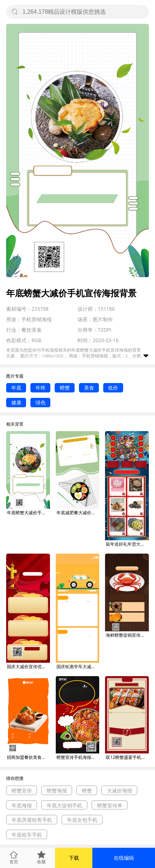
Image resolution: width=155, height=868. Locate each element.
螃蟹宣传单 (110, 805)
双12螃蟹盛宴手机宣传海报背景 (127, 757)
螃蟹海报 (57, 790)
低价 (113, 388)
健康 (16, 402)
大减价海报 (120, 790)
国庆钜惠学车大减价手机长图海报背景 (78, 667)
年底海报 (22, 805)
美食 (89, 388)
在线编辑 (124, 858)
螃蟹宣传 (22, 790)
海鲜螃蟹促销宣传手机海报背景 (127, 635)
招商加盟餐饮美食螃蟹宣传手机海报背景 (28, 757)
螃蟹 (65, 388)
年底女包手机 (82, 820)
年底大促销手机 (64, 805)
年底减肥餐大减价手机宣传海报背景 (78, 513)
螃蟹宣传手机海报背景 (78, 757)
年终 (41, 388)
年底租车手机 (27, 835)
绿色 (41, 402)
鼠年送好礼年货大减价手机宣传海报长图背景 (127, 544)
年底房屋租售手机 (32, 820)
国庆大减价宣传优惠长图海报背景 (28, 667)
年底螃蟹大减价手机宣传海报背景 (28, 513)
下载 (74, 858)
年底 (16, 388)
